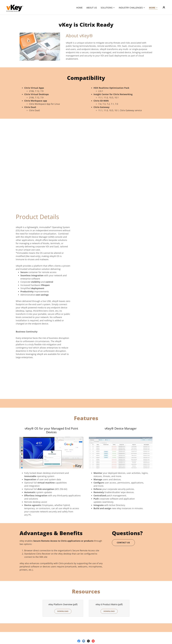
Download (63, 611)
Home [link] (79, 8)
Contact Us (123, 543)
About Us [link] (92, 8)
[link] (15, 7)
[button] (108, 8)
